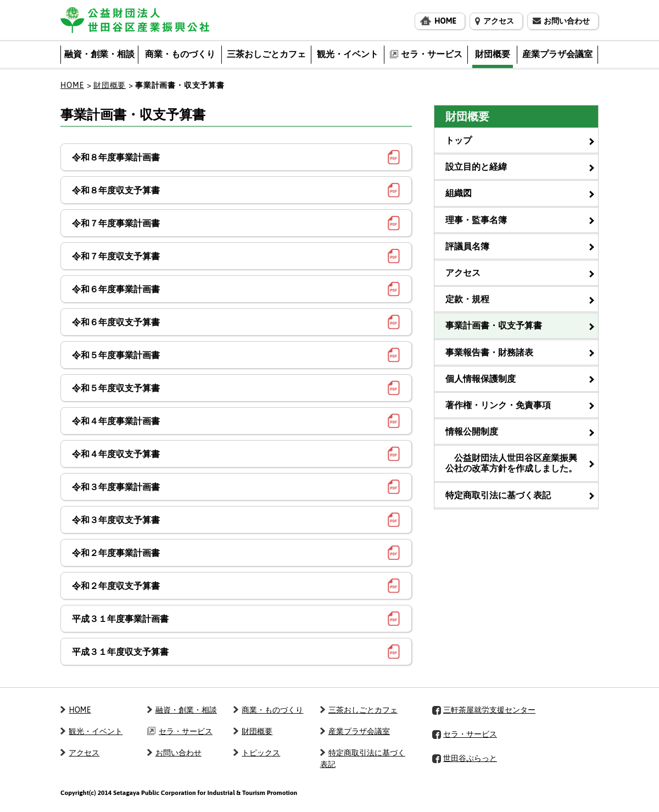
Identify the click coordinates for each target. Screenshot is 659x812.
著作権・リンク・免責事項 (498, 405)
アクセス (463, 272)
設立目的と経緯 (476, 166)
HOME (72, 85)
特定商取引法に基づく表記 (498, 495)
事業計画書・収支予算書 (494, 325)
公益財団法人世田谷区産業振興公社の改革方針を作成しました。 (511, 463)
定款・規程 (467, 299)
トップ (459, 140)
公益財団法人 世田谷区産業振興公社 (135, 20)
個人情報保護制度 (481, 379)
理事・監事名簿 (476, 220)
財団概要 (110, 85)
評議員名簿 (467, 246)
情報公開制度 (472, 431)
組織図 (459, 193)
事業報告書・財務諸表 (489, 352)
